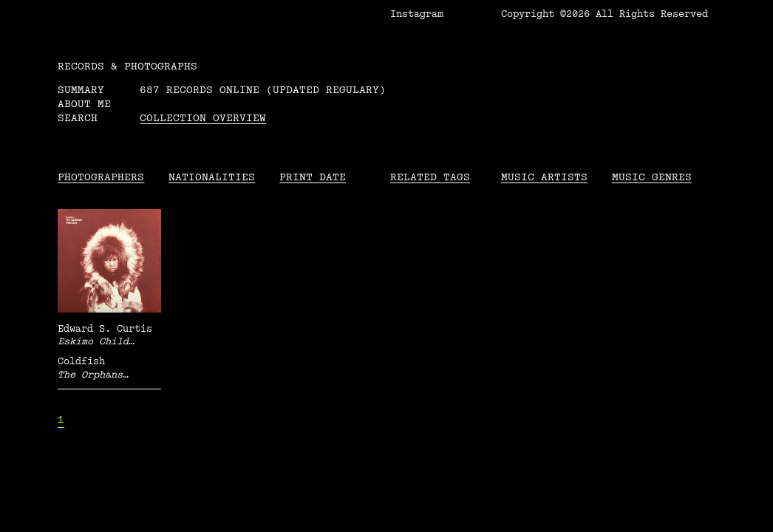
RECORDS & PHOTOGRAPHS (127, 66)
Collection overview (203, 118)
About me (84, 104)
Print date (313, 177)
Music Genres (652, 177)
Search (78, 118)
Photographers (101, 177)
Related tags (430, 177)
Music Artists (544, 177)
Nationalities (212, 177)
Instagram (417, 14)
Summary (81, 90)
